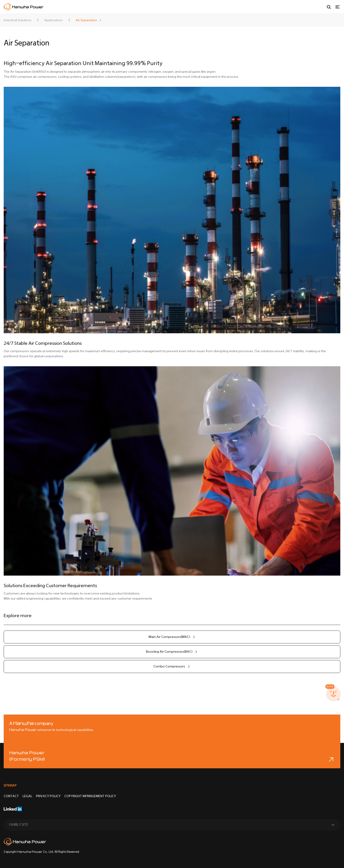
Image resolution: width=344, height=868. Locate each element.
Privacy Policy (48, 796)
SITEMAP (10, 785)
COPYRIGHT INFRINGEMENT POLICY (90, 796)
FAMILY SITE (19, 825)
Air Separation (86, 20)
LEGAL (27, 796)
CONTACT (11, 796)
